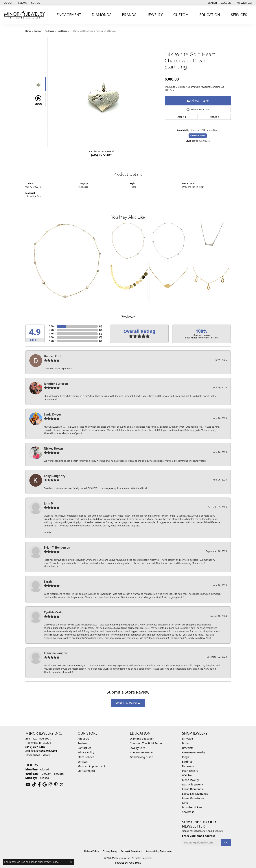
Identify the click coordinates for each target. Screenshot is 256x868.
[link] (8, 3)
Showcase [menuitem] (188, 812)
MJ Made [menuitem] (188, 739)
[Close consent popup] (71, 862)
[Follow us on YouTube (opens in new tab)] (28, 785)
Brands (129, 15)
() (101, 326)
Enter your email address (199, 836)
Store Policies (86, 757)
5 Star (52, 326)
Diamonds (102, 15)
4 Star (52, 330)
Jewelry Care (138, 748)
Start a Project (86, 771)
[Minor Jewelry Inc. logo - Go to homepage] (25, 15)
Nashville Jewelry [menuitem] (193, 784)
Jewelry (155, 15)
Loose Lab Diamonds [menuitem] (195, 794)
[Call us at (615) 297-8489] (35, 747)
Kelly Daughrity (55, 476)
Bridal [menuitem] (186, 743)
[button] (212, 3)
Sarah (48, 582)
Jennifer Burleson (56, 384)
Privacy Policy (86, 752)
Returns (215, 117)
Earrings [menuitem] (187, 762)
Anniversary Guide (141, 752)
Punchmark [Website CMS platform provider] (135, 863)
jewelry (38, 31)
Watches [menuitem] (187, 775)
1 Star (52, 341)
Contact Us (84, 748)
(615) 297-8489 (101, 155)
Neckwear (49, 31)
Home (28, 31)
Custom (181, 15)
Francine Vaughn (56, 653)
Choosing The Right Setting (147, 743)
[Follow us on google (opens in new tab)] (45, 785)
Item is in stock (198, 136)
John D (48, 503)
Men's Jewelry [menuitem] (191, 780)
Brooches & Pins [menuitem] (192, 807)
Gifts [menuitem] (185, 803)
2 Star (52, 337)
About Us (83, 739)
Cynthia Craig (53, 612)
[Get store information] (38, 755)
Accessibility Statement (159, 851)
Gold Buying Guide (141, 757)
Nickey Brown (54, 448)
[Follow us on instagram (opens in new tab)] (50, 785)
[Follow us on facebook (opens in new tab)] (39, 785)
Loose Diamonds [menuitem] (193, 789)
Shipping (181, 117)
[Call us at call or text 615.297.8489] (41, 751)
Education (210, 15)
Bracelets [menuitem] (188, 748)
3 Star (52, 334)
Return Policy (92, 851)
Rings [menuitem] (186, 757)
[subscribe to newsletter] (226, 842)
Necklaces (62, 31)
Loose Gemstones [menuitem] (193, 798)
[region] (102, 92)
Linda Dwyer (53, 414)
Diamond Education (142, 739)
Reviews (83, 743)
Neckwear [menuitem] (188, 766)
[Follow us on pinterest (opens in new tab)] (56, 785)
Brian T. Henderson (57, 547)
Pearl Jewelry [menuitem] (190, 771)
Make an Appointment (91, 766)
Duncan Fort (53, 356)
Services (239, 15)
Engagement (69, 15)
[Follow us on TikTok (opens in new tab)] (34, 785)
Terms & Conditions (132, 851)
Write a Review (128, 703)
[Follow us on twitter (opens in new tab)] (62, 785)
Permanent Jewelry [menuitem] (194, 752)
